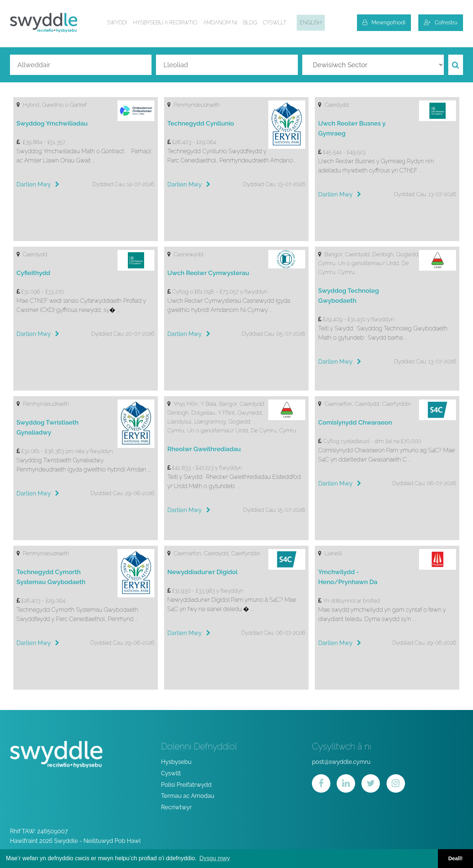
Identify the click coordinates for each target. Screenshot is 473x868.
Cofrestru (441, 22)
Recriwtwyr (176, 807)
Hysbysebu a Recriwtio (165, 23)
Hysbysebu (176, 762)
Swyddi (117, 23)
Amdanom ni (220, 23)
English (311, 23)
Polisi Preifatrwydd (186, 785)
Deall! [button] (455, 858)
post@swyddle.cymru (341, 762)
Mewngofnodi (384, 22)
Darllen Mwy (38, 184)
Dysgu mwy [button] (215, 858)
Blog (250, 23)
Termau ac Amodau (188, 796)
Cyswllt (275, 23)
